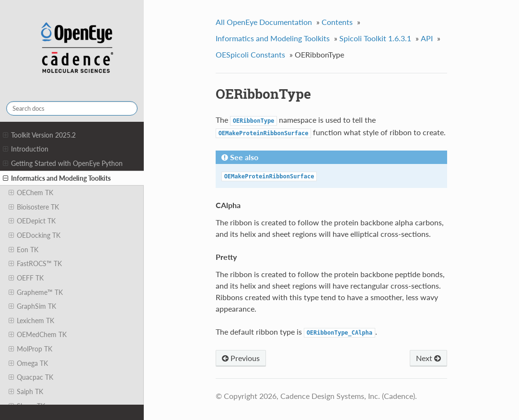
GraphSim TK (32, 306)
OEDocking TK (35, 235)
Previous (241, 358)
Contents (337, 22)
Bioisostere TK (34, 207)
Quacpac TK (31, 377)
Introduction (26, 149)
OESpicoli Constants (250, 54)
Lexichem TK (31, 321)
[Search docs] (72, 108)
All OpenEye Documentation (264, 22)
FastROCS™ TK (35, 264)
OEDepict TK (32, 221)
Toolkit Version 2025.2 (39, 135)
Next (428, 358)
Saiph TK (26, 392)
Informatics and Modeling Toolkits (57, 178)
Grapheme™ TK (36, 292)
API (427, 38)
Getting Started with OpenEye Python (63, 163)
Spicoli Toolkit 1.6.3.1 (375, 38)
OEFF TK (26, 278)
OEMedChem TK (38, 335)
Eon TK (23, 250)
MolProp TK (30, 349)
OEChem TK (31, 193)
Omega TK (28, 363)
